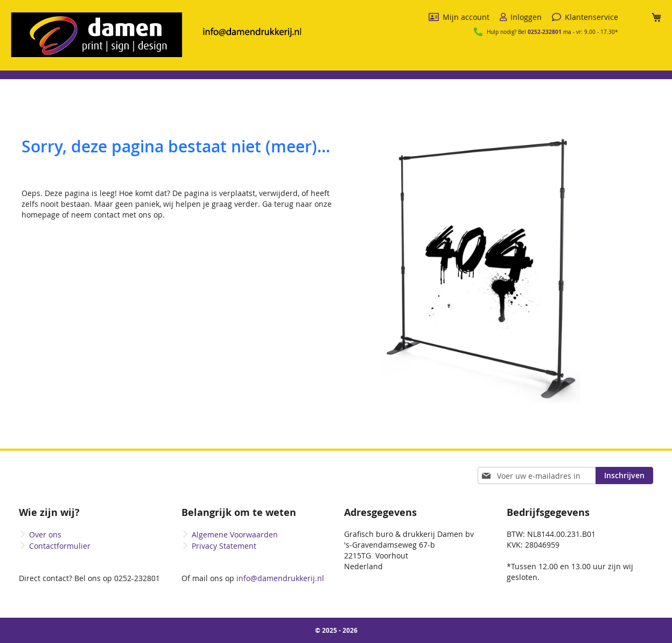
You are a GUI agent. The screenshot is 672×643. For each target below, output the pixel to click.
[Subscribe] (624, 476)
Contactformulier (60, 546)
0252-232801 (545, 32)
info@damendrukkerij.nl (279, 578)
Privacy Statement (224, 546)
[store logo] (156, 34)
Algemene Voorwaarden (235, 534)
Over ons (45, 534)
